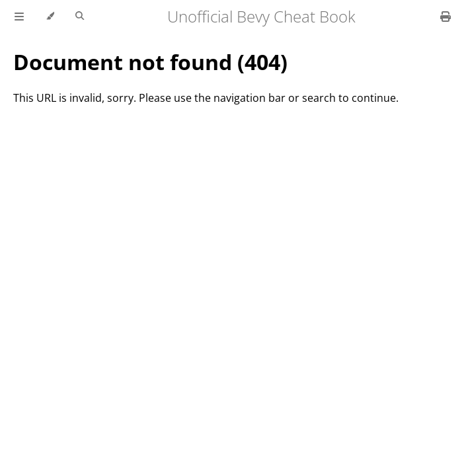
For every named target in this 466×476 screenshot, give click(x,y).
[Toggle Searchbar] (80, 17)
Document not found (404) (150, 62)
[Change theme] (50, 17)
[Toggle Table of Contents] (19, 17)
